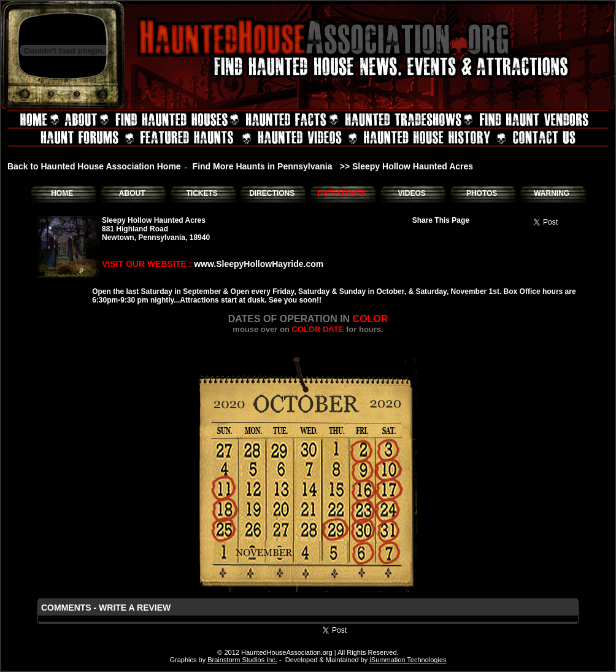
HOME (62, 193)
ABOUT (132, 193)
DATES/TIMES (342, 193)
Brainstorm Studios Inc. (242, 660)
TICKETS (202, 193)
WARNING (552, 193)
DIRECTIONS (272, 193)
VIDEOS (411, 193)
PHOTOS (482, 193)
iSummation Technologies (408, 660)
